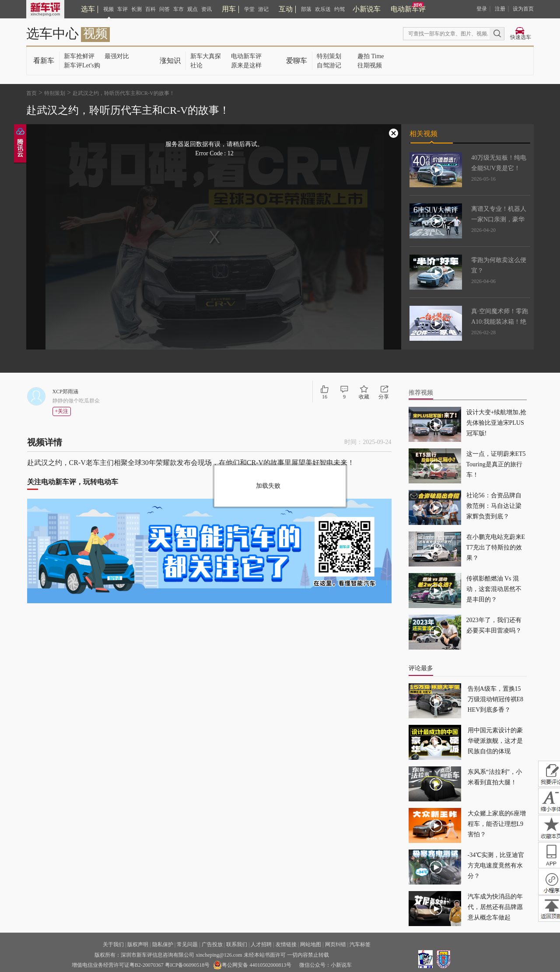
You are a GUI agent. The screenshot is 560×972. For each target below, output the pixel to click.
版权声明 (138, 944)
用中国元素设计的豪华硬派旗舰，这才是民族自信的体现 (495, 741)
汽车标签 (360, 944)
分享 (384, 397)
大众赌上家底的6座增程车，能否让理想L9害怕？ (497, 824)
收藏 (364, 397)
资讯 (206, 9)
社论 (196, 65)
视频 (108, 9)
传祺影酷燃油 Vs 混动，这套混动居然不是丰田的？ (494, 589)
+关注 (62, 411)
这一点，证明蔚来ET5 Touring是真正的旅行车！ (496, 464)
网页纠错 (336, 944)
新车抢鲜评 (79, 56)
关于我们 (113, 944)
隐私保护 (163, 944)
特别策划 (329, 56)
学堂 (249, 9)
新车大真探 (206, 56)
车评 (122, 9)
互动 (286, 9)
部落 (306, 9)
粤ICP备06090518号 (187, 965)
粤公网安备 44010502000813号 (252, 965)
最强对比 (117, 56)
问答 (164, 9)
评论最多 (421, 668)
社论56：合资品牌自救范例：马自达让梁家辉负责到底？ (494, 506)
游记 (263, 9)
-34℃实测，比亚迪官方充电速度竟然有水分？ (496, 865)
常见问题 (187, 944)
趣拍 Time (371, 56)
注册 (500, 9)
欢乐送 (323, 9)
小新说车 (367, 9)
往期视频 (370, 65)
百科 (150, 9)
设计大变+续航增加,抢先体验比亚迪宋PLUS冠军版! (496, 423)
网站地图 (311, 944)
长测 (136, 9)
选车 (88, 9)
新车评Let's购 (82, 65)
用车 (229, 9)
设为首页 (523, 9)
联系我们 (237, 944)
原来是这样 (246, 65)
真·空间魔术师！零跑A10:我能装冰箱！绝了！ (500, 322)
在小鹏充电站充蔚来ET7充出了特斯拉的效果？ (496, 547)
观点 (192, 9)
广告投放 (212, 944)
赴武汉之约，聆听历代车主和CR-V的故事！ (124, 93)
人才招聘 (261, 944)
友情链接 (286, 944)
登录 (482, 9)
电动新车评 (408, 9)
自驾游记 (329, 65)
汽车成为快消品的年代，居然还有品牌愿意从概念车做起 (495, 907)
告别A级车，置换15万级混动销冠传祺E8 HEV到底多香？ (496, 699)
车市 (178, 9)
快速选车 (521, 37)
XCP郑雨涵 (65, 392)
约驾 (339, 9)
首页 (31, 93)
